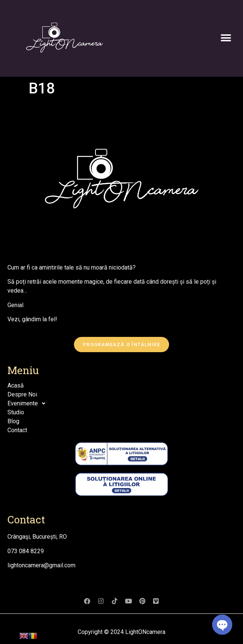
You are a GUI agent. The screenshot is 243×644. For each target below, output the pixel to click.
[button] (226, 38)
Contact (17, 430)
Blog (13, 421)
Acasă (16, 385)
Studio (16, 412)
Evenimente (28, 404)
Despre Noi (22, 394)
